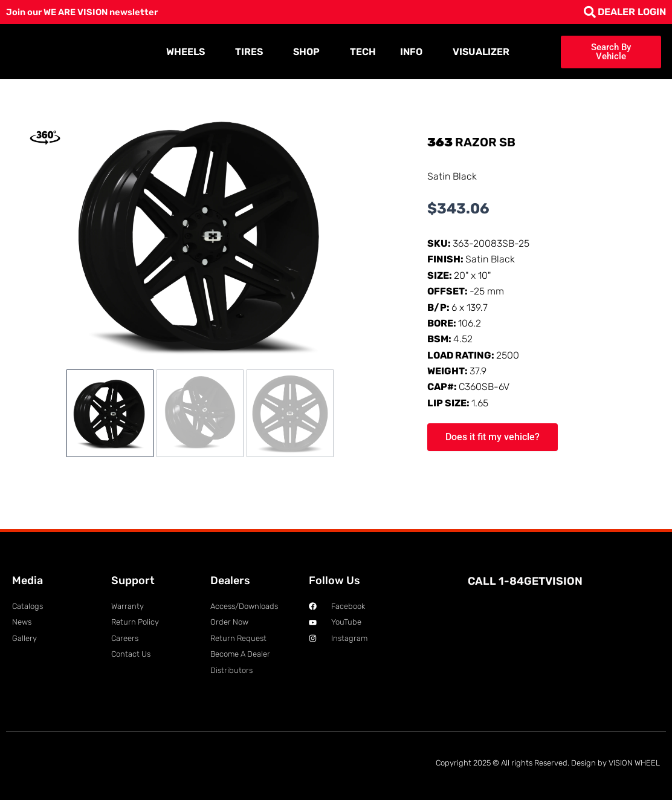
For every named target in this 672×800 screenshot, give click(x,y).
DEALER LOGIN (632, 12)
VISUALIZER (481, 52)
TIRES (252, 52)
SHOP (309, 52)
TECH (363, 52)
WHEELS (189, 52)
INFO (414, 52)
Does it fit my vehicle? (493, 437)
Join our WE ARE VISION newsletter (89, 12)
